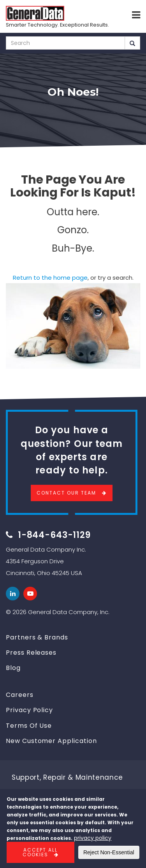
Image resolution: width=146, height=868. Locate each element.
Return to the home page (50, 278)
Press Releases (31, 653)
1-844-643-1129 (54, 535)
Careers (20, 695)
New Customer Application (51, 741)
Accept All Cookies (40, 852)
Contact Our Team (66, 493)
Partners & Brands (37, 637)
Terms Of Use (29, 726)
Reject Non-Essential (109, 852)
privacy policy (93, 838)
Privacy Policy (29, 710)
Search (132, 43)
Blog (13, 668)
